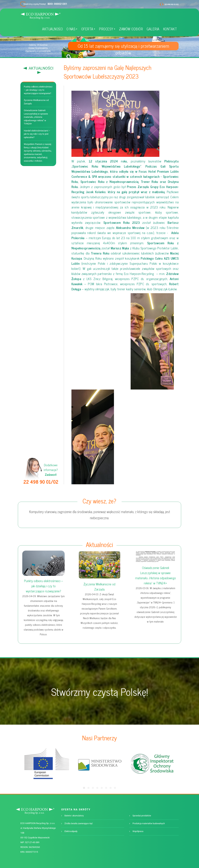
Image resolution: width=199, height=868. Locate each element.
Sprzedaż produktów (142, 816)
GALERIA (153, 29)
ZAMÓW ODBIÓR (131, 29)
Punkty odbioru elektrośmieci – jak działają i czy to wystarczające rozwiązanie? (38, 90)
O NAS (72, 29)
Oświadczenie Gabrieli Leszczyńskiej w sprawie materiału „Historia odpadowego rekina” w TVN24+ (36, 117)
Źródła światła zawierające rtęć (79, 824)
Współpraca (138, 831)
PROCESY (107, 29)
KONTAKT (170, 29)
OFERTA (88, 29)
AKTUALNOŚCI (52, 29)
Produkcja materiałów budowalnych (149, 824)
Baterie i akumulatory (74, 816)
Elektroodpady (71, 831)
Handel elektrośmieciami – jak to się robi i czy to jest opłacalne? (37, 134)
